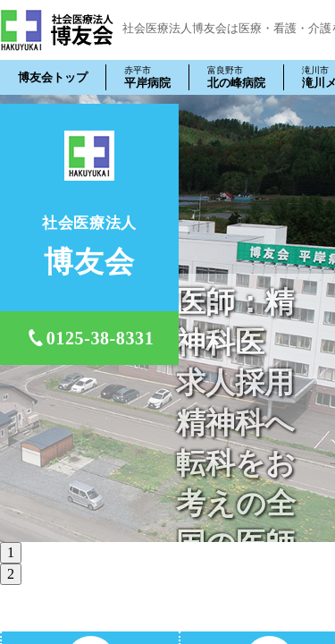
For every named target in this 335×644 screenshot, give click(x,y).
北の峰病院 (236, 77)
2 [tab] (11, 574)
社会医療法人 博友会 (57, 30)
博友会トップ (53, 77)
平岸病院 (147, 77)
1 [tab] (11, 552)
